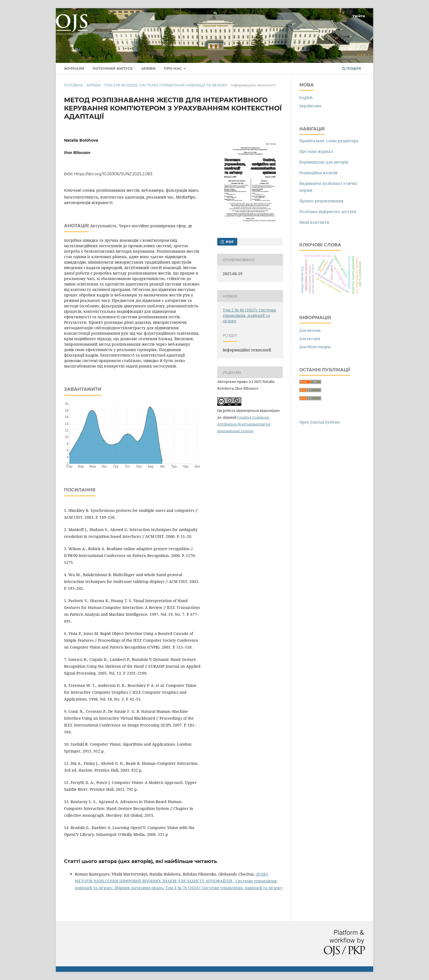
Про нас (173, 68)
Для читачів (310, 330)
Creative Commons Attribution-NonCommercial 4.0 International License (244, 424)
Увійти (359, 16)
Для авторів (310, 339)
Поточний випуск (113, 68)
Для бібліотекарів (315, 347)
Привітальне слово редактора (329, 141)
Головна (73, 85)
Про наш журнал (316, 151)
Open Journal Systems (320, 422)
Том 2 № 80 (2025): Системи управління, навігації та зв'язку (166, 85)
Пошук (352, 68)
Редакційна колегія (318, 173)
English (306, 97)
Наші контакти (314, 222)
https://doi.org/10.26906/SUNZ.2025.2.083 (113, 174)
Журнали (74, 68)
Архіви (148, 68)
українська (310, 106)
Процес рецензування (321, 201)
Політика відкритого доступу (328, 212)
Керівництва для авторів (324, 162)
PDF (229, 242)
